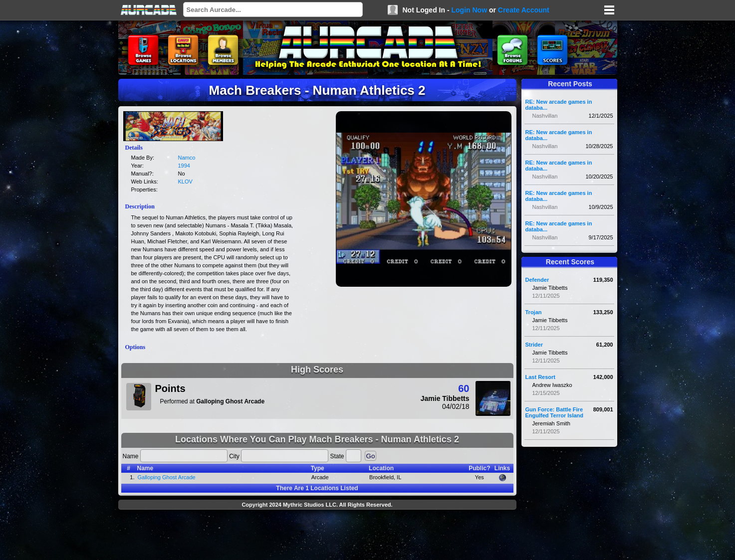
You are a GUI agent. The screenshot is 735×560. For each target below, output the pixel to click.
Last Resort (541, 377)
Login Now (469, 10)
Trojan (534, 312)
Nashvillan (545, 116)
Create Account (524, 10)
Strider (534, 345)
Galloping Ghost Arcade (167, 477)
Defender (537, 280)
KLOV (185, 182)
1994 (184, 166)
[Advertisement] (317, 536)
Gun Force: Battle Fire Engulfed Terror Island (555, 412)
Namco (187, 158)
